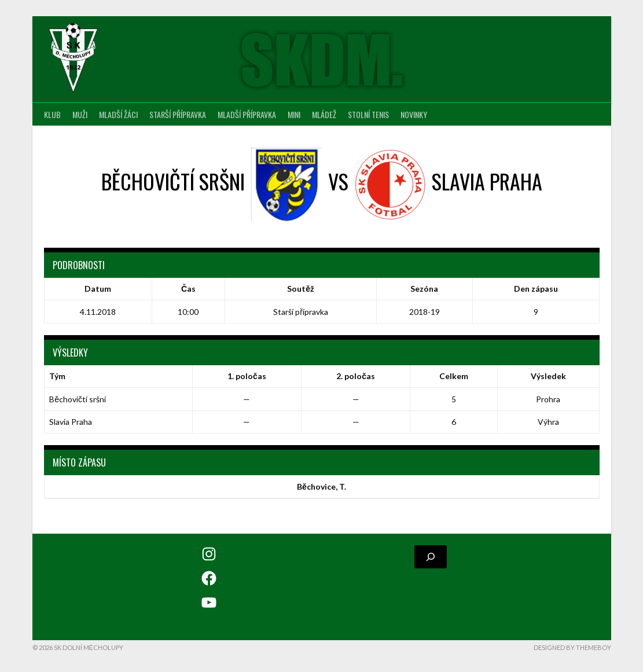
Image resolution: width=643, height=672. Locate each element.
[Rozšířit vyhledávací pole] (431, 557)
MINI (294, 114)
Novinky (414, 114)
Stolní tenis (368, 114)
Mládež (324, 114)
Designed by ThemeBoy (572, 647)
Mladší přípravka (247, 114)
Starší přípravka (178, 114)
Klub (52, 114)
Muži (80, 114)
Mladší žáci (118, 114)
